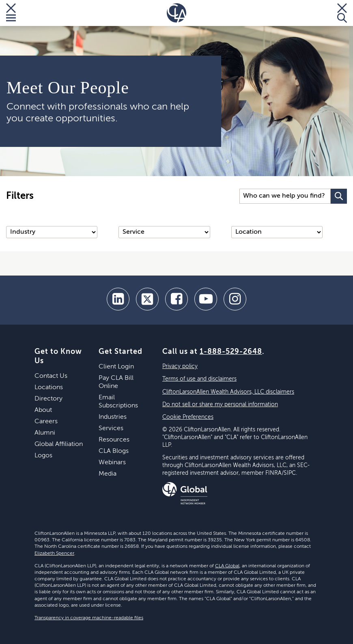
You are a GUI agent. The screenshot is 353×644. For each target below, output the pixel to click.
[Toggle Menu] (11, 13)
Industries (113, 417)
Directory (48, 399)
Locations (49, 388)
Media (108, 474)
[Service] (164, 232)
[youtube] (206, 299)
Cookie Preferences (188, 417)
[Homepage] (176, 13)
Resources (114, 440)
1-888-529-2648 (231, 352)
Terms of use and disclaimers (199, 379)
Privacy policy (180, 366)
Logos (43, 456)
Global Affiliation (59, 444)
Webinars (112, 463)
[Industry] (52, 232)
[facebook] (176, 299)
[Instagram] (235, 299)
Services (111, 429)
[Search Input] (285, 196)
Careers (46, 422)
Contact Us (51, 376)
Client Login (116, 367)
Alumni (45, 433)
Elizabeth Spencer (54, 554)
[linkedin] (118, 299)
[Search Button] (339, 196)
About (43, 410)
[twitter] (147, 299)
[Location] (277, 232)
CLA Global (227, 566)
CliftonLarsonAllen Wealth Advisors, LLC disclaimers (228, 392)
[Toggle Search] (342, 13)
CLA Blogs (114, 451)
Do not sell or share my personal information (220, 405)
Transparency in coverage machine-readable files (89, 618)
